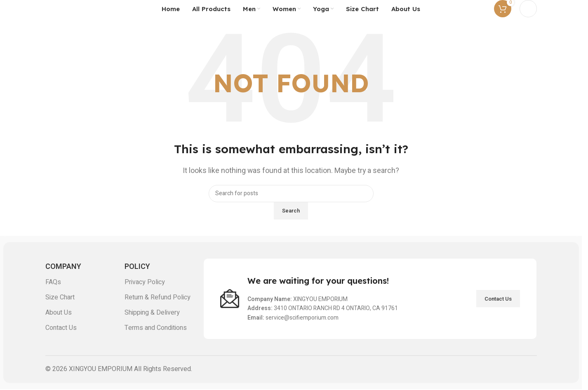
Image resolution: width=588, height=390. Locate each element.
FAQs (53, 282)
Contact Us (61, 328)
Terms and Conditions (156, 328)
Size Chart (60, 297)
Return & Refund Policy (158, 297)
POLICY (137, 267)
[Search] (291, 194)
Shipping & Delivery (152, 313)
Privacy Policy (145, 282)
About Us (59, 313)
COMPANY (63, 267)
